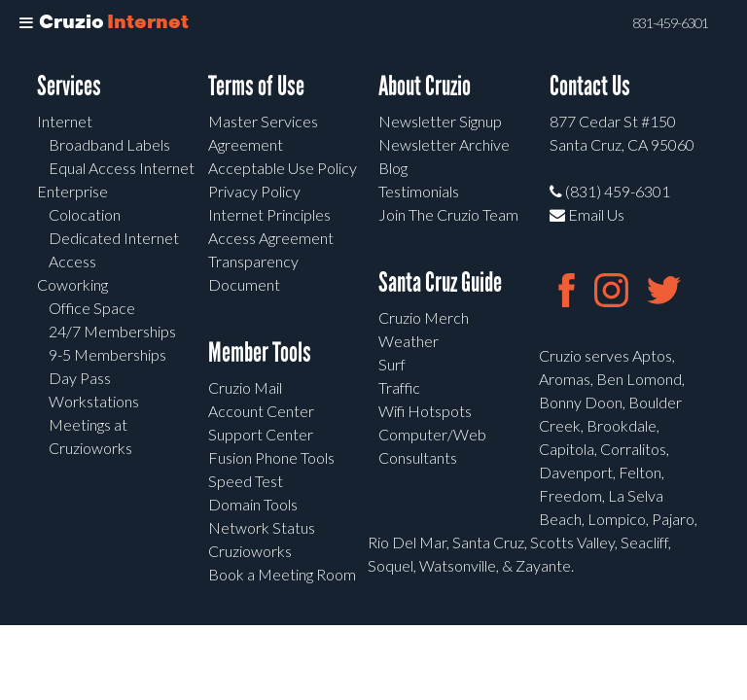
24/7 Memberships (112, 331)
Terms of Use (256, 86)
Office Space (92, 308)
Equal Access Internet (122, 168)
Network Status (262, 527)
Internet (65, 121)
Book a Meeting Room (282, 574)
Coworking (72, 284)
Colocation (85, 214)
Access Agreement (271, 238)
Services (69, 86)
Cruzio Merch (424, 317)
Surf (392, 364)
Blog (393, 168)
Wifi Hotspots (425, 411)
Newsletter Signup (440, 121)
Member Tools (260, 352)
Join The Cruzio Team (448, 214)
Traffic (399, 387)
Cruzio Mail (245, 387)
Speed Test (246, 481)
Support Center (261, 434)
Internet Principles (269, 214)
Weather (409, 341)
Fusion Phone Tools (271, 457)
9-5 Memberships (107, 354)
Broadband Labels (109, 144)
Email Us (587, 214)
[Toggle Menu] (26, 23)
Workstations (94, 401)
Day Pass (80, 378)
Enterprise (72, 191)
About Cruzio (425, 86)
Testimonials (419, 191)
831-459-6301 (670, 23)
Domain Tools (253, 504)
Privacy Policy (254, 191)
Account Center (261, 411)
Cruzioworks (250, 551)
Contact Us (590, 86)
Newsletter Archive (444, 144)
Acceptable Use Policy (283, 168)
